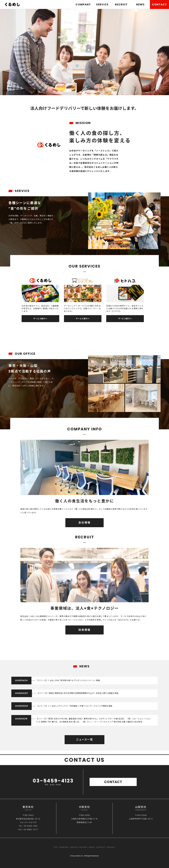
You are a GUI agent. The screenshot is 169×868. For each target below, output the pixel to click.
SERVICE (102, 4)
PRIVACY (111, 847)
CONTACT (159, 4)
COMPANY (83, 4)
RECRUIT (121, 4)
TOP (56, 847)
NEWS (140, 4)
